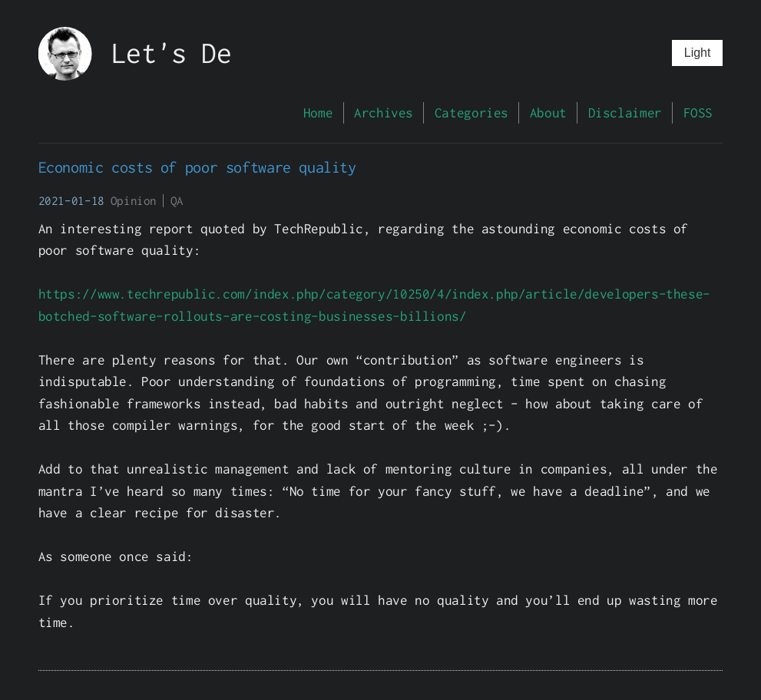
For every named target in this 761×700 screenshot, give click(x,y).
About (548, 112)
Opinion (134, 201)
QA (177, 201)
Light (698, 53)
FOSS (698, 112)
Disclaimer (625, 112)
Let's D (164, 53)
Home (318, 112)
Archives (384, 112)
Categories (471, 112)
